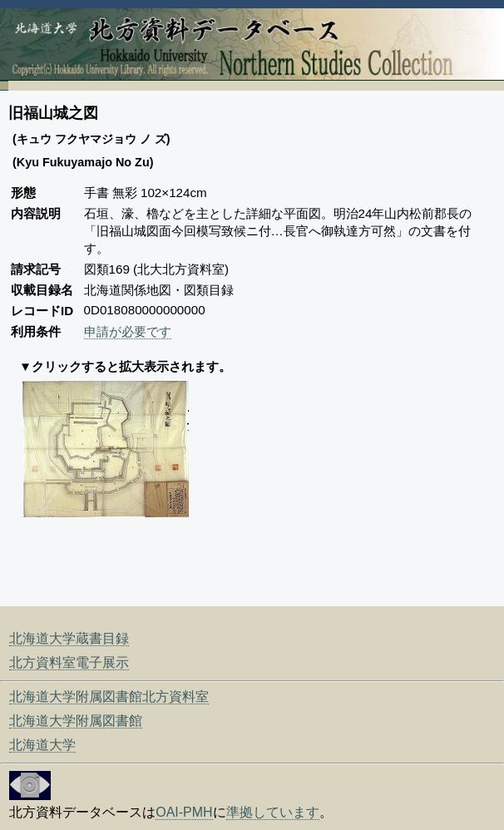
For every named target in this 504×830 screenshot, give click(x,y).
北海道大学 (42, 745)
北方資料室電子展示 (69, 662)
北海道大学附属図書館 (76, 721)
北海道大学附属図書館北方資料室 (109, 697)
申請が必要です (128, 331)
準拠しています (273, 812)
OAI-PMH (184, 812)
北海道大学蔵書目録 (69, 638)
